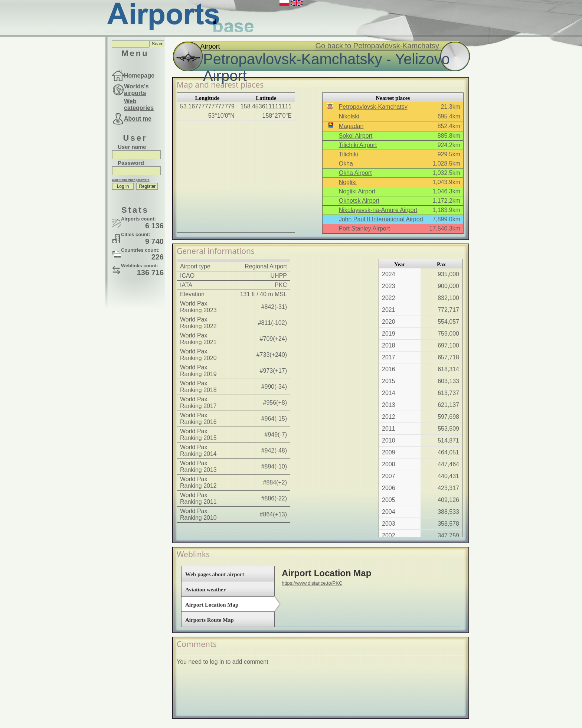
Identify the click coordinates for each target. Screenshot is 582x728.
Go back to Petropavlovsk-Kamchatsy (377, 46)
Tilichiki (349, 154)
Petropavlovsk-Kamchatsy (373, 107)
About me (138, 119)
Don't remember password (131, 180)
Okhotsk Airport (359, 201)
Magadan (351, 126)
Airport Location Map (212, 605)
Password (131, 163)
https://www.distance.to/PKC (312, 583)
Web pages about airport (215, 574)
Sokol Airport (356, 136)
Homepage (139, 76)
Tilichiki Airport (358, 145)
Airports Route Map (210, 620)
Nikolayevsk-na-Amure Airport (378, 210)
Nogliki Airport (357, 191)
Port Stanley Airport (364, 228)
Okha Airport (355, 173)
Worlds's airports (136, 90)
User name (132, 147)
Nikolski (349, 116)
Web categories (139, 105)
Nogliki (348, 182)
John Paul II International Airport (381, 219)
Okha (346, 164)
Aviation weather (205, 590)
